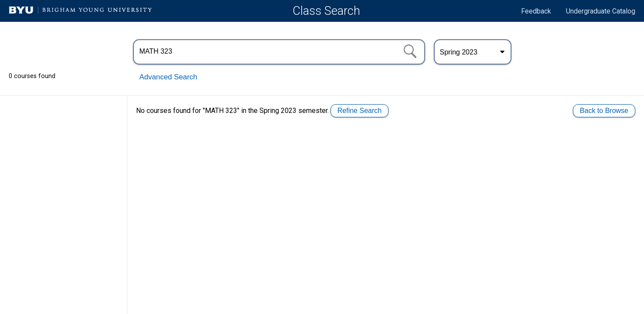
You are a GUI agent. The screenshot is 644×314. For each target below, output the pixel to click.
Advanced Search (169, 77)
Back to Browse (604, 111)
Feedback (536, 11)
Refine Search (359, 111)
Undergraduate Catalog (601, 11)
